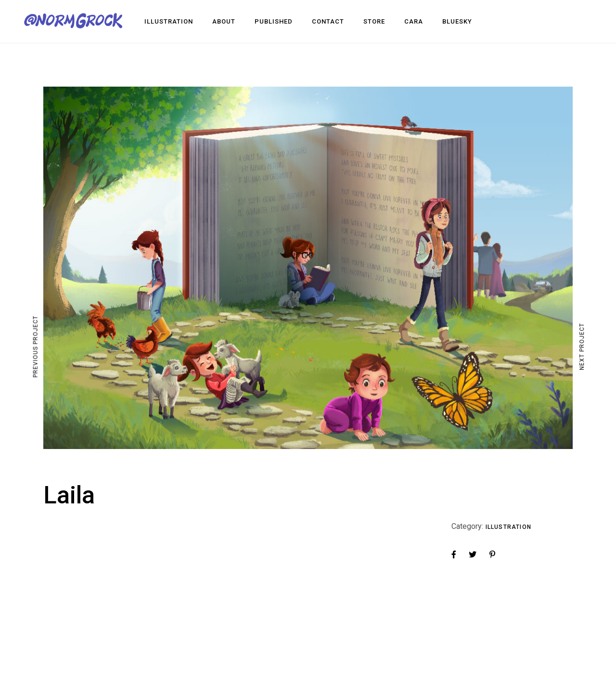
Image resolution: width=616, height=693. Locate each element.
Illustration (508, 527)
